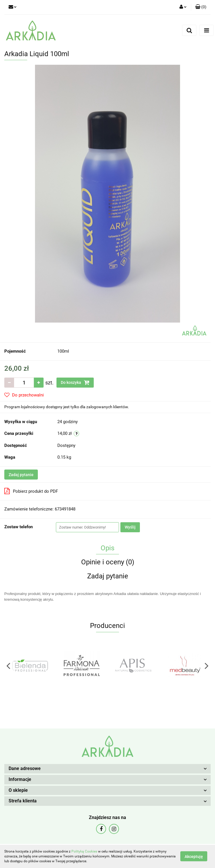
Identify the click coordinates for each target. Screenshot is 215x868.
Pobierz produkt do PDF (31, 491)
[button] (201, 7)
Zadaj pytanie (21, 475)
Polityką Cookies (84, 851)
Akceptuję (194, 857)
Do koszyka (75, 382)
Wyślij (130, 527)
